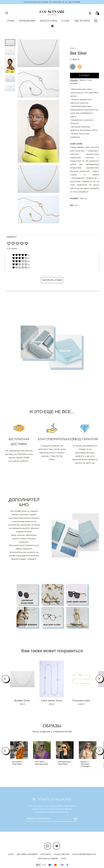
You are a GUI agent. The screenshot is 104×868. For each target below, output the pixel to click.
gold (80, 67)
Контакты (46, 854)
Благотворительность (84, 854)
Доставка (74, 83)
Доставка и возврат (27, 854)
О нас (11, 854)
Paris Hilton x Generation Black (41, 763)
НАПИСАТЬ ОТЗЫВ (52, 280)
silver (73, 67)
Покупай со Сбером (48, 859)
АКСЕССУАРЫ (48, 21)
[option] (22, 679)
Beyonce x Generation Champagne (85, 764)
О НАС (66, 21)
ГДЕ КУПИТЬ (82, 21)
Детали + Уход (86, 80)
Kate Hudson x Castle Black (18, 763)
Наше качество (62, 854)
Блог (64, 859)
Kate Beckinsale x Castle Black (65, 763)
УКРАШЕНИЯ (27, 21)
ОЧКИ (11, 21)
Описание (74, 80)
